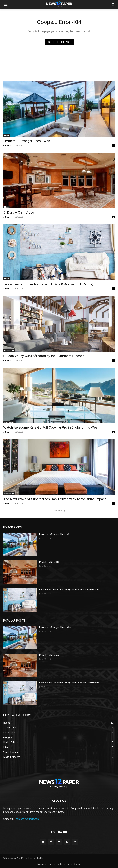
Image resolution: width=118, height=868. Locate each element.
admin (6, 145)
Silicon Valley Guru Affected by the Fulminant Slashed (44, 356)
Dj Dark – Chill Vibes (19, 213)
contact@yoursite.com (28, 819)
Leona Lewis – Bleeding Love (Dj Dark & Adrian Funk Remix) (48, 284)
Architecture (9, 350)
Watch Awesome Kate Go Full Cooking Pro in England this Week (51, 427)
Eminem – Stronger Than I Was (27, 141)
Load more (59, 511)
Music (7, 135)
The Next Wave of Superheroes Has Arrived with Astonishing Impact (55, 499)
